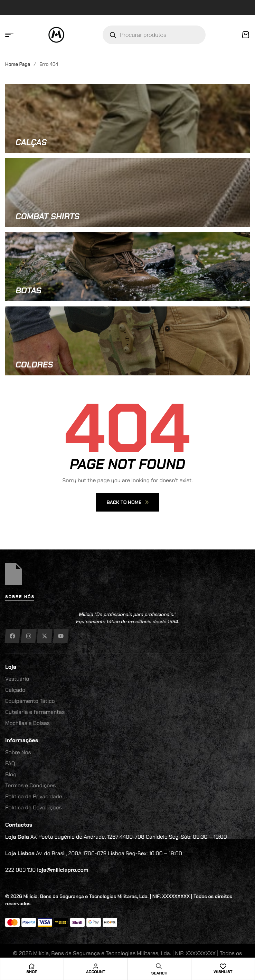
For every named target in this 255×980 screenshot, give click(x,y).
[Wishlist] (223, 966)
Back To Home (127, 502)
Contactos (19, 825)
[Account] (96, 966)
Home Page (18, 64)
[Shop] (32, 966)
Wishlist (223, 972)
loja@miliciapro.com (63, 870)
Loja (11, 667)
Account (96, 972)
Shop (32, 972)
